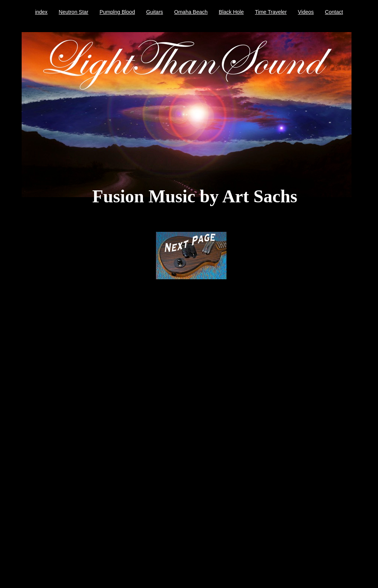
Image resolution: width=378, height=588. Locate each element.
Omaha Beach (191, 12)
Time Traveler (271, 12)
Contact (334, 12)
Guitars (155, 12)
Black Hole (231, 12)
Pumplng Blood (117, 12)
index (41, 12)
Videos (306, 12)
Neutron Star (73, 12)
